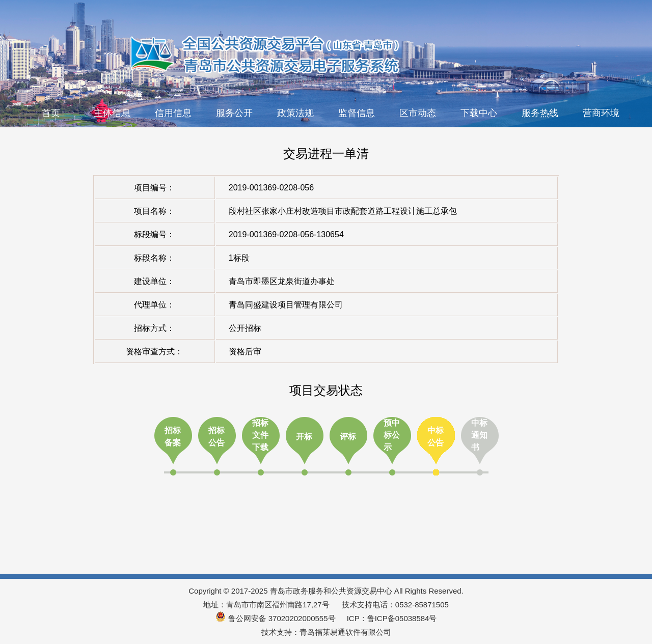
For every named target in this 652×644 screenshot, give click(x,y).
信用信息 (173, 113)
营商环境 (601, 113)
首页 (51, 113)
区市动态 (418, 113)
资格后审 (245, 352)
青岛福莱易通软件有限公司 (345, 632)
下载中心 (479, 113)
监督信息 (357, 113)
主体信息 (112, 113)
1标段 (239, 258)
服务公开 (234, 113)
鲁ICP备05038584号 (402, 618)
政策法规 (295, 113)
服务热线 (540, 113)
